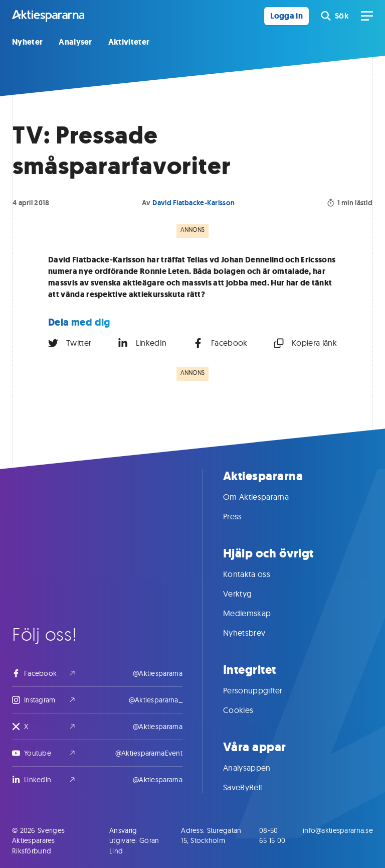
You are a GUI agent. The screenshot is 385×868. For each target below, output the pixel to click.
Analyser (75, 42)
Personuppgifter (263, 690)
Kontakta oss (257, 574)
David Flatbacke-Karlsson (194, 203)
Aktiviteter (129, 42)
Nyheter (27, 42)
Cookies (248, 710)
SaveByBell (252, 787)
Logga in (286, 16)
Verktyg (247, 594)
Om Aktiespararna (266, 497)
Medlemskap (257, 613)
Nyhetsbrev (254, 633)
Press (243, 516)
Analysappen (257, 768)
